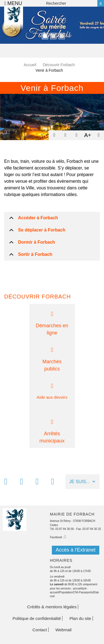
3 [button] (60, 35)
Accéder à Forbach (38, 218)
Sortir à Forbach (35, 254)
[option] (52, 25)
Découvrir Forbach (59, 65)
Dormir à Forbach (36, 242)
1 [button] (44, 35)
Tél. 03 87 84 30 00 (62, 529)
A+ (87, 135)
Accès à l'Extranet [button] (76, 550)
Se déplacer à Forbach (42, 230)
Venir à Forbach (52, 88)
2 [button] (52, 35)
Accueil (30, 65)
